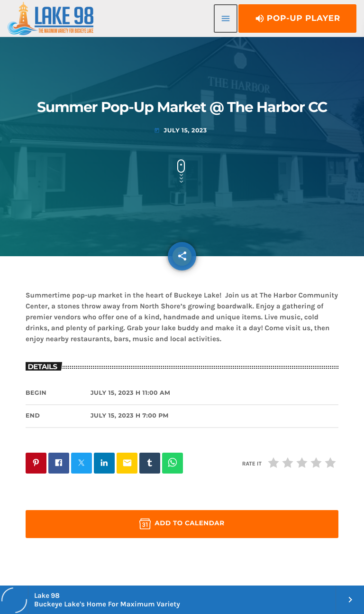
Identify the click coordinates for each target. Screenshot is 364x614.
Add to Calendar (182, 524)
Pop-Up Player (297, 19)
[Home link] (50, 19)
